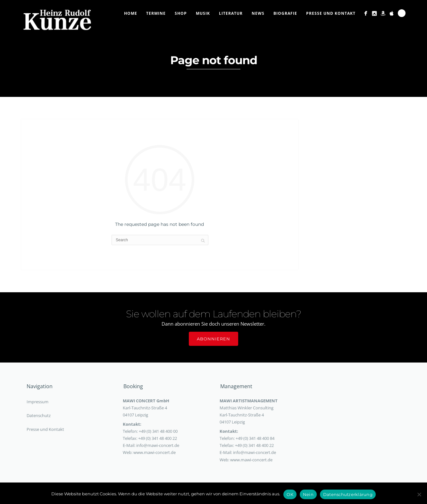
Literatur (231, 13)
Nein (308, 494)
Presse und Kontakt (331, 13)
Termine (156, 13)
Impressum (38, 402)
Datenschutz (39, 415)
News (258, 13)
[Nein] (419, 494)
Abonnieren (213, 339)
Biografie (285, 13)
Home (131, 13)
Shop (181, 13)
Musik (203, 13)
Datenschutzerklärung (348, 494)
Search (402, 13)
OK (290, 494)
